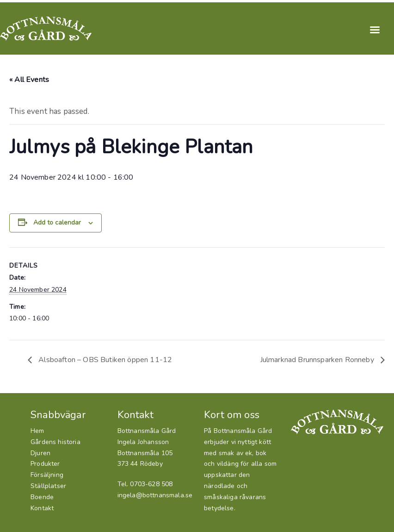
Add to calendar (57, 222)
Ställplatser (48, 486)
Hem (37, 431)
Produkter (45, 464)
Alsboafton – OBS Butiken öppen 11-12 (104, 360)
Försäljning (47, 475)
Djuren (40, 453)
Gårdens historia (55, 442)
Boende (42, 497)
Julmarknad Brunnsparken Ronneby (318, 360)
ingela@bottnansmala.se (155, 495)
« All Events (29, 80)
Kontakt (42, 508)
